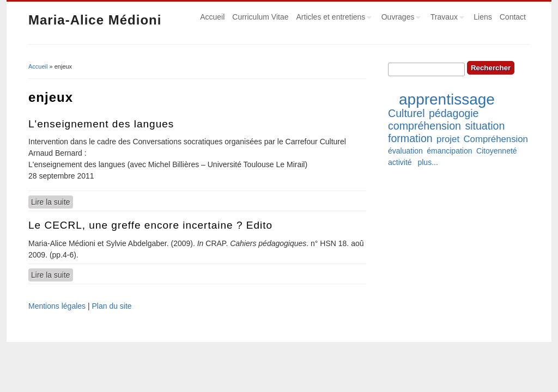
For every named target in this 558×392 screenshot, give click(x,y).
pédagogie (454, 113)
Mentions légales (57, 306)
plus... (427, 162)
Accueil (212, 17)
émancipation (449, 151)
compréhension (424, 126)
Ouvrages (399, 19)
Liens (483, 17)
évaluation (405, 151)
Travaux (445, 19)
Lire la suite (52, 201)
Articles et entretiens (332, 19)
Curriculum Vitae (260, 17)
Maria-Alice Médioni (95, 20)
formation (410, 138)
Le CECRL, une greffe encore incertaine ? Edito (150, 225)
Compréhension (495, 139)
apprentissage (447, 99)
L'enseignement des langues (101, 124)
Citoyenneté (497, 151)
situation (485, 126)
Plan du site (111, 306)
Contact (513, 17)
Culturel (407, 113)
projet (448, 139)
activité (400, 162)
